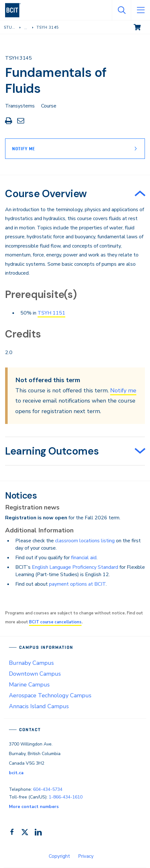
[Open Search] (121, 10)
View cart (142, 27)
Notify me (123, 390)
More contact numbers (34, 807)
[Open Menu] (140, 10)
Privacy (86, 856)
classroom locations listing (85, 541)
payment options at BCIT (77, 584)
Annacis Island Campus (39, 706)
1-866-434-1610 (66, 797)
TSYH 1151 (51, 313)
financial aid (84, 558)
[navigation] (15, 10)
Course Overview (46, 194)
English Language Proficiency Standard (75, 567)
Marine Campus (29, 685)
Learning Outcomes (52, 451)
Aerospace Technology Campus (50, 695)
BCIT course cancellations (55, 622)
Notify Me (24, 149)
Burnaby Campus (31, 663)
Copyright (59, 856)
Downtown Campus (35, 674)
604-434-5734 (48, 789)
